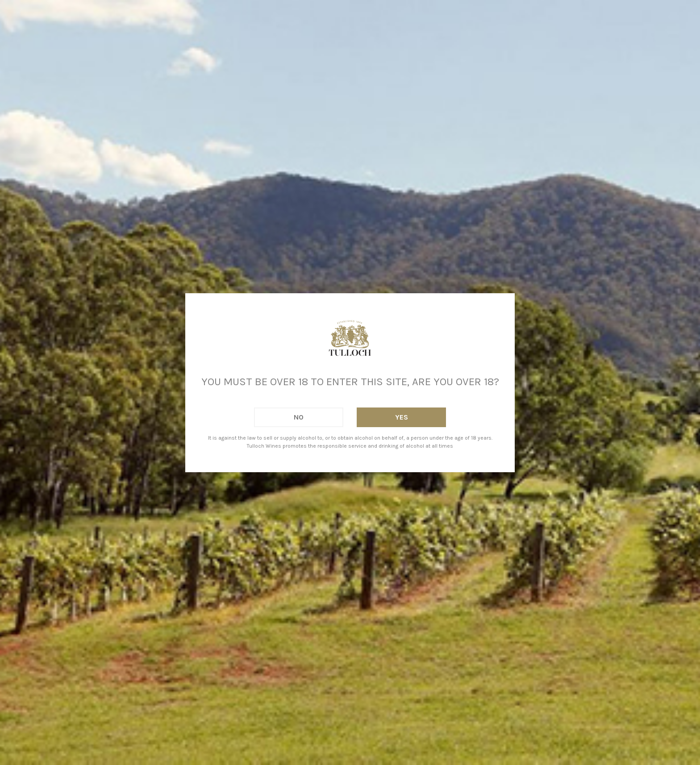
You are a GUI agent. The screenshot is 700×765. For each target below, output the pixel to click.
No (299, 417)
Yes (402, 417)
